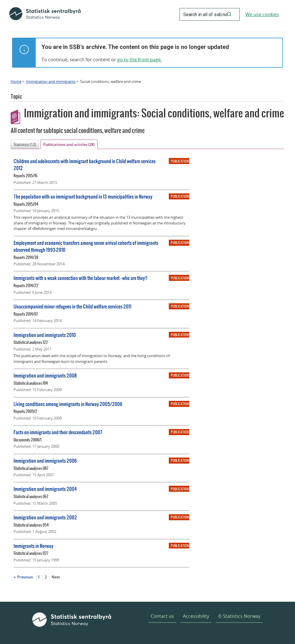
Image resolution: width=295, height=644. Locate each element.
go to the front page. (140, 60)
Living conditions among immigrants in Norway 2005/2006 (68, 404)
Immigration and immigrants (51, 81)
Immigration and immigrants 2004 (45, 489)
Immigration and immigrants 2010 (45, 335)
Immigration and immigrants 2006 (45, 461)
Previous (25, 577)
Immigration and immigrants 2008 (45, 375)
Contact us (162, 616)
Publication (180, 161)
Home (16, 81)
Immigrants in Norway (33, 546)
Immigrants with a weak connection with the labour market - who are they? (81, 278)
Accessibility (196, 616)
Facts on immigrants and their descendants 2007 (58, 432)
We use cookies (262, 14)
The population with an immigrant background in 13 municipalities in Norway (83, 196)
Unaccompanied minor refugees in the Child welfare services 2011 (72, 306)
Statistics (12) (25, 144)
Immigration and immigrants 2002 (45, 517)
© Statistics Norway (239, 616)
